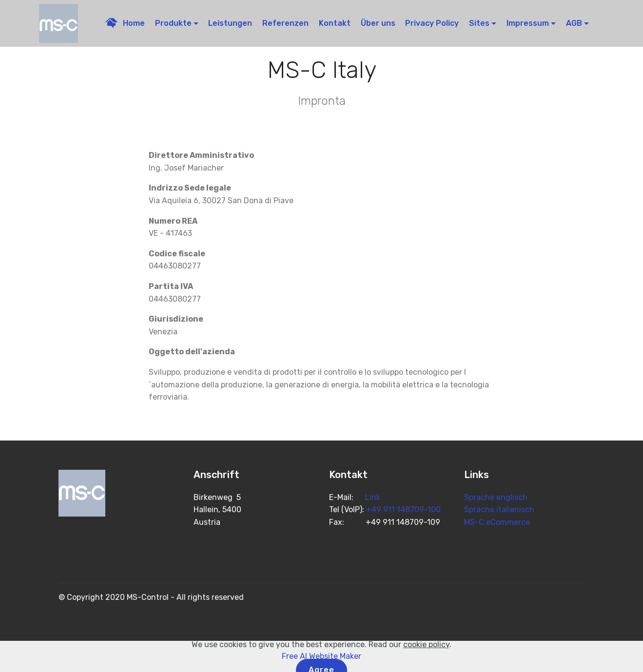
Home (125, 23)
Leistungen (230, 23)
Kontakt (335, 23)
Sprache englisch (496, 497)
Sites (479, 23)
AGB (574, 23)
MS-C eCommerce (497, 522)
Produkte (173, 23)
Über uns (378, 23)
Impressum (528, 23)
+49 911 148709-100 (403, 509)
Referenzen (285, 23)
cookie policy (426, 659)
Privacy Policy (432, 23)
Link (373, 497)
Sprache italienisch (499, 509)
